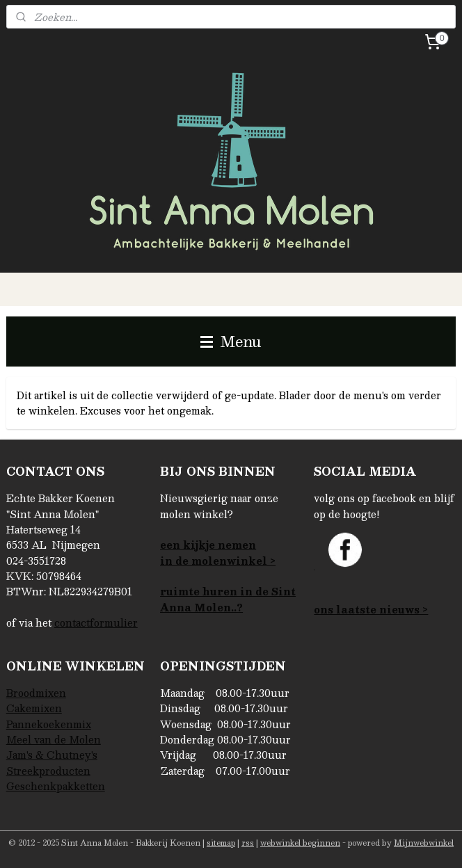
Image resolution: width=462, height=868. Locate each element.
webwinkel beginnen (300, 843)
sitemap (221, 843)
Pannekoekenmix (49, 724)
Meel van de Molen (54, 739)
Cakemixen (34, 708)
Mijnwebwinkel (424, 843)
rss (248, 843)
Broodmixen (36, 693)
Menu (231, 341)
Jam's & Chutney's (52, 755)
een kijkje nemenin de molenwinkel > (218, 552)
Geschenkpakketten (56, 786)
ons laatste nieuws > (371, 609)
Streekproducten (48, 771)
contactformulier (96, 622)
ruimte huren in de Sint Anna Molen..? (228, 599)
